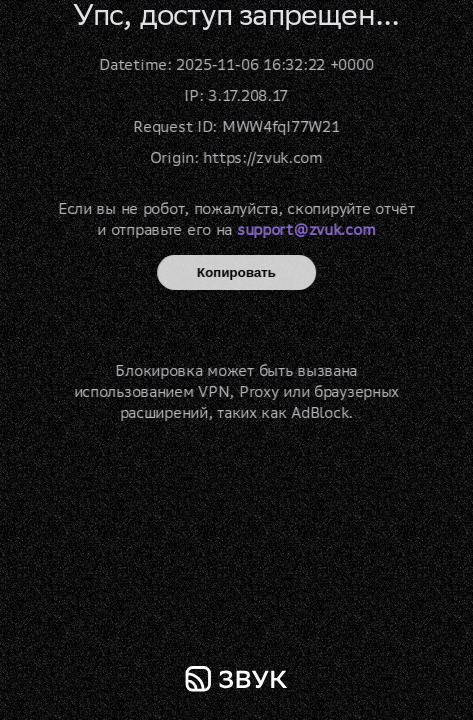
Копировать (236, 272)
